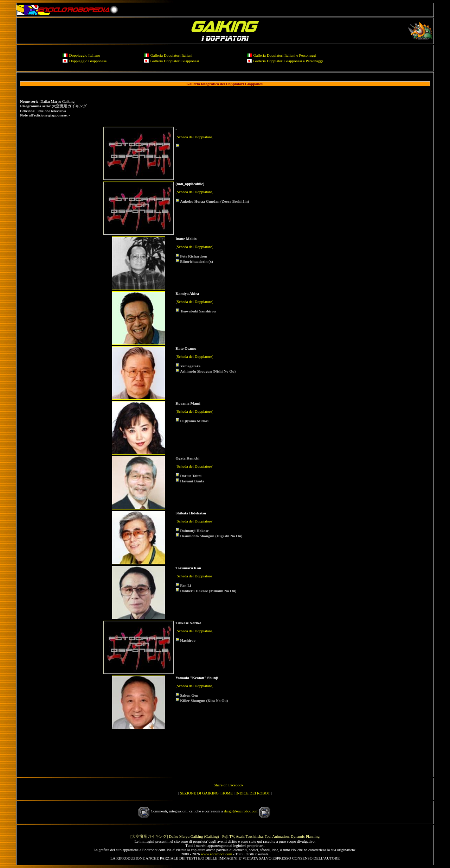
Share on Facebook (229, 785)
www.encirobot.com (216, 854)
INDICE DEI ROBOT (253, 793)
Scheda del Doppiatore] (195, 137)
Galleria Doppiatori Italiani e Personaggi (285, 55)
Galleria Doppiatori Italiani (172, 55)
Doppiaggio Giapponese (88, 61)
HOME (227, 793)
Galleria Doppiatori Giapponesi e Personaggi (288, 61)
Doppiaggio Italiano (85, 55)
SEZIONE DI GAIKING (199, 793)
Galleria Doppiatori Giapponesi (175, 61)
